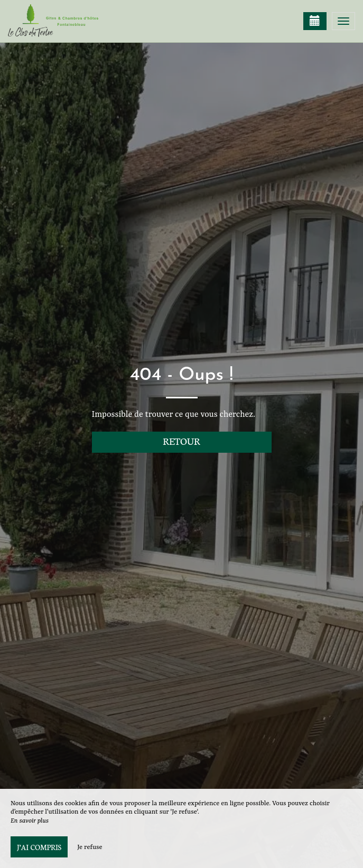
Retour (181, 441)
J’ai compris (39, 847)
